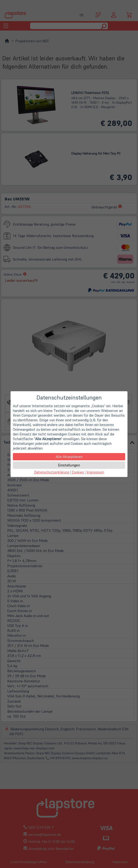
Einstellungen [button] (69, 465)
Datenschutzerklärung (52, 472)
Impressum (95, 472)
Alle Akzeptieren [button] (69, 457)
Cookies (78, 472)
